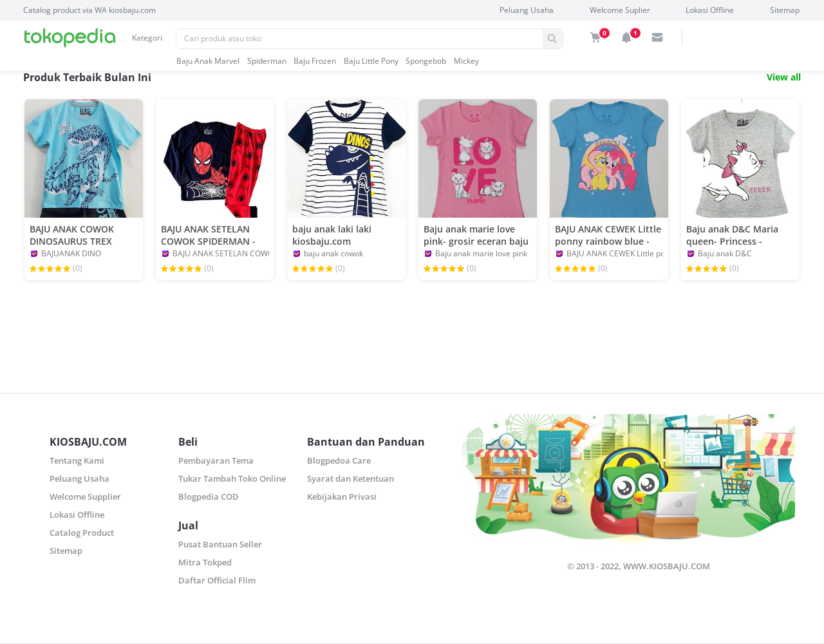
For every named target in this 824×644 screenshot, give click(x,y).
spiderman (267, 61)
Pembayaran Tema (216, 460)
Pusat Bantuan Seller (220, 544)
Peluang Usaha (527, 10)
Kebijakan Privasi (342, 497)
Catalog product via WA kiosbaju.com (89, 10)
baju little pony (371, 61)
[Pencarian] (359, 39)
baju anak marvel (208, 61)
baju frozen (315, 61)
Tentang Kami (77, 460)
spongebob (426, 61)
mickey (466, 61)
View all (784, 77)
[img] (595, 37)
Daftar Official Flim (217, 580)
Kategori (147, 38)
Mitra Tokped (205, 562)
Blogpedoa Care (339, 460)
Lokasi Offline (710, 10)
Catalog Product (82, 533)
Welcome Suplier (620, 10)
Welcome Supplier (85, 497)
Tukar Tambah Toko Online (232, 478)
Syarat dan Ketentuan (351, 478)
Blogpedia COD (209, 497)
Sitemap (785, 10)
